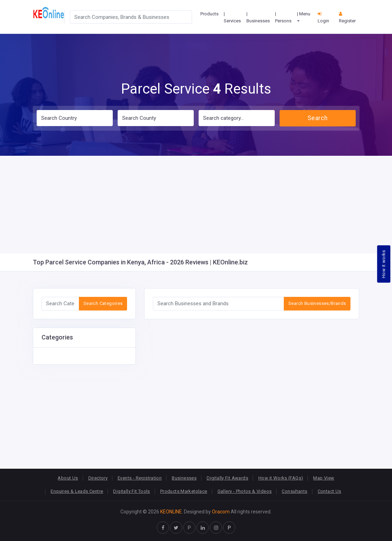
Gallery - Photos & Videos (245, 491)
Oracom (221, 512)
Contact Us (330, 491)
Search (317, 118)
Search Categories (103, 303)
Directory (98, 478)
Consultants (294, 491)
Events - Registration (140, 478)
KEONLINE (171, 512)
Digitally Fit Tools (131, 491)
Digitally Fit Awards (227, 478)
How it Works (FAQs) (281, 478)
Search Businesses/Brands (317, 303)
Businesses (184, 478)
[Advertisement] (196, 205)
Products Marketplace (184, 491)
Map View (324, 478)
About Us (68, 478)
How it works (384, 264)
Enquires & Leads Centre (77, 491)
